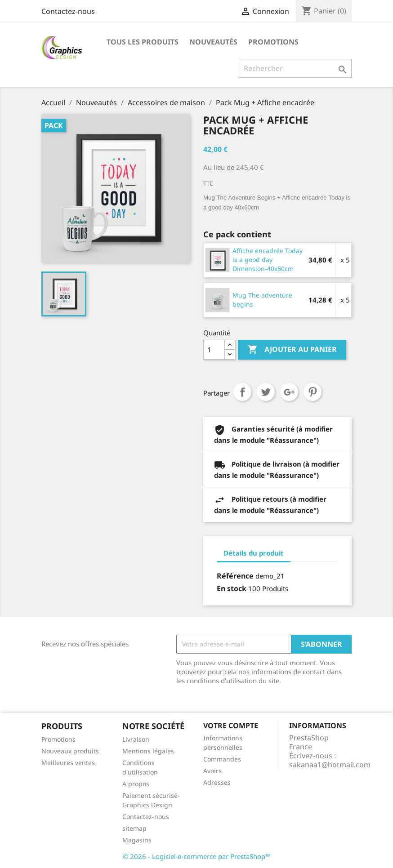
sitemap (134, 828)
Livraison (136, 739)
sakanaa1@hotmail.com (330, 765)
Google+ (289, 392)
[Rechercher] (295, 68)
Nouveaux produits (70, 751)
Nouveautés (213, 42)
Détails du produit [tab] (254, 553)
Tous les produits (143, 42)
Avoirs (212, 771)
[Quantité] (214, 350)
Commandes (222, 759)
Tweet (266, 392)
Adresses (217, 782)
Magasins (137, 840)
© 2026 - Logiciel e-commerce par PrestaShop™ (197, 856)
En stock (232, 588)
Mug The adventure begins (262, 300)
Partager (242, 392)
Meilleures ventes (68, 763)
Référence (235, 576)
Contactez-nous (68, 11)
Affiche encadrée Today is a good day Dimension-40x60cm (268, 260)
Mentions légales (148, 751)
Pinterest (313, 392)
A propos (136, 784)
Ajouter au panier (292, 350)
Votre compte (231, 726)
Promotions (273, 42)
